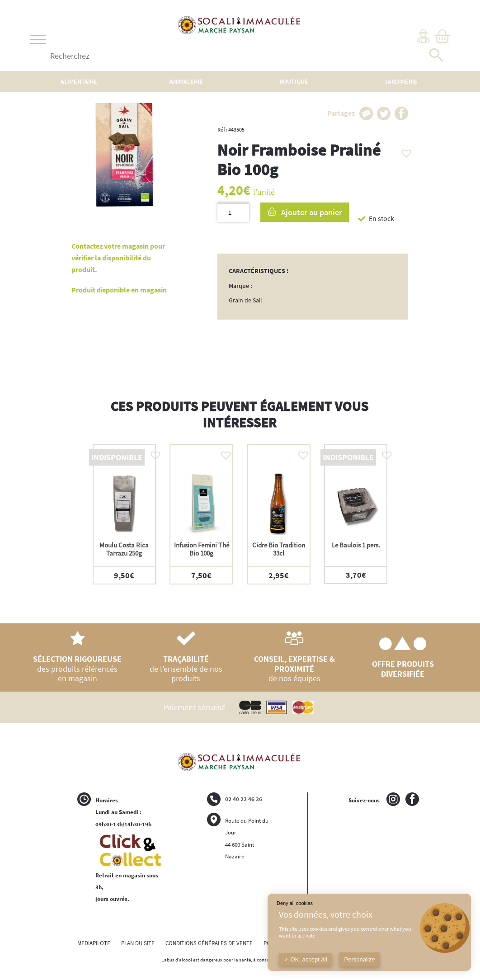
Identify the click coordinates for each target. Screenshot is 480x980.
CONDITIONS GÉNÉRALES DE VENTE (209, 943)
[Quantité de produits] (233, 212)
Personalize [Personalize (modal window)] (360, 959)
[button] (404, 151)
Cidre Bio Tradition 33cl (279, 549)
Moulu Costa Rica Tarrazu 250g (124, 549)
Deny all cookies (295, 903)
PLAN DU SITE (138, 943)
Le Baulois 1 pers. (356, 545)
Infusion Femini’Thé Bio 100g (202, 549)
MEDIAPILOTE (94, 943)
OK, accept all (306, 959)
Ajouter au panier (312, 212)
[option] (125, 514)
